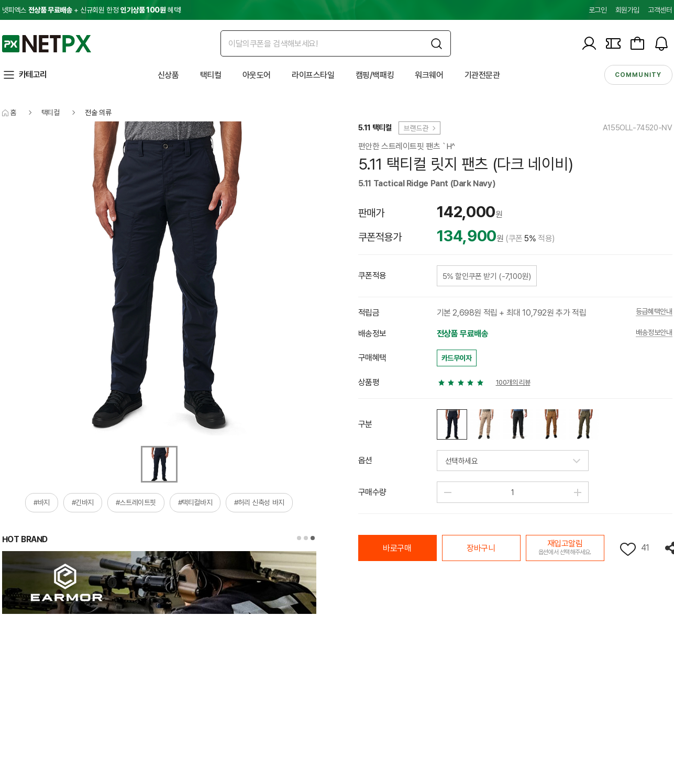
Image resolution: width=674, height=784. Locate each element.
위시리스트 (628, 549)
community (638, 75)
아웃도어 (257, 75)
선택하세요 (462, 461)
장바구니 (481, 548)
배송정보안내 (654, 333)
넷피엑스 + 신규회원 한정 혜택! (92, 10)
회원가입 (627, 10)
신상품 (168, 75)
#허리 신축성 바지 (259, 502)
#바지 (42, 502)
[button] (299, 538)
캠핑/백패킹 (375, 75)
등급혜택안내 (654, 312)
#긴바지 (83, 502)
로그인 (598, 10)
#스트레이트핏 (136, 502)
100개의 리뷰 (513, 382)
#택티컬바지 (195, 502)
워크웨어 (429, 75)
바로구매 (397, 548)
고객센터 (660, 10)
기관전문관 (482, 75)
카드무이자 (457, 358)
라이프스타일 (313, 75)
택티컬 (211, 75)
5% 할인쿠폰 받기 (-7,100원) (487, 276)
